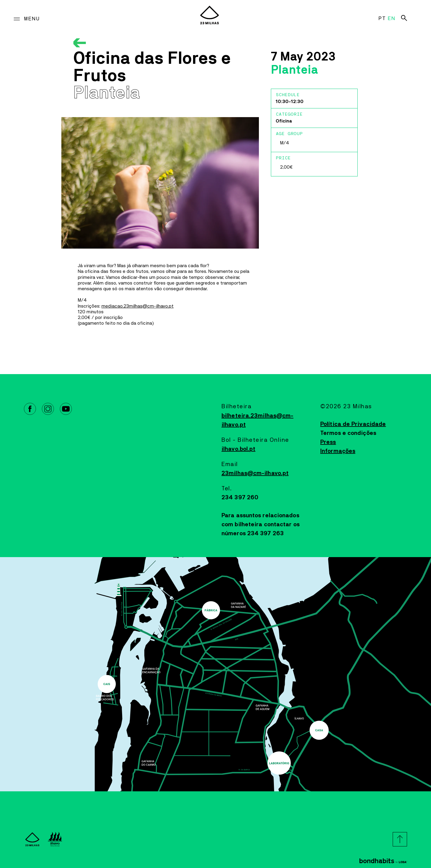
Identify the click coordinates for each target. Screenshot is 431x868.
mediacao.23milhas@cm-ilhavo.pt (138, 306)
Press (328, 442)
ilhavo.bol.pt (238, 449)
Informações (338, 451)
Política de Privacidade (353, 424)
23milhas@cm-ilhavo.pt (255, 473)
